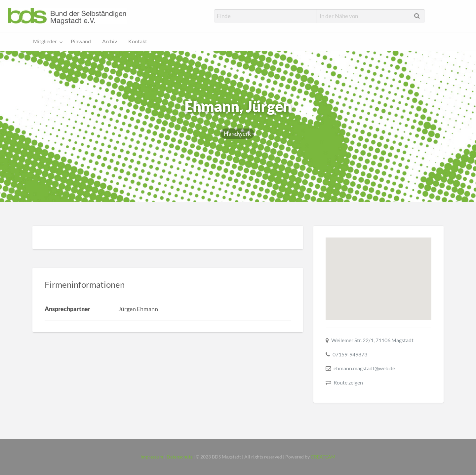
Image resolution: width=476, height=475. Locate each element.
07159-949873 (350, 354)
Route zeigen (348, 382)
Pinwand (81, 41)
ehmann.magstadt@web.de (364, 368)
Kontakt (138, 41)
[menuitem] (46, 42)
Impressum (152, 457)
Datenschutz (179, 457)
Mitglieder (45, 41)
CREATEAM (323, 457)
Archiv (110, 41)
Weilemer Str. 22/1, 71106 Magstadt (372, 340)
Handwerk (237, 133)
